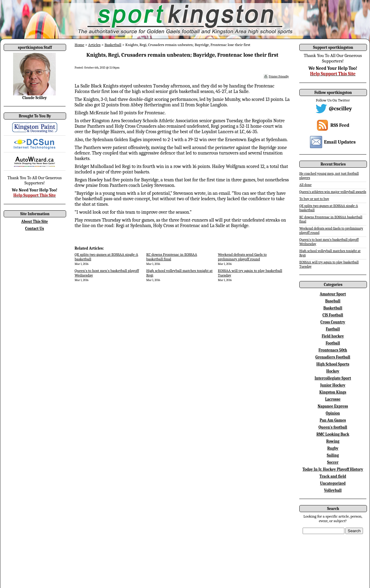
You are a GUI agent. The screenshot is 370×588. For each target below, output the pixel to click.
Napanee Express (333, 406)
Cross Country (333, 322)
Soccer (333, 462)
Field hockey (333, 336)
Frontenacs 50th (333, 350)
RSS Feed (340, 125)
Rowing (333, 441)
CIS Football (333, 315)
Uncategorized (333, 483)
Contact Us (35, 228)
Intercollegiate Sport (333, 378)
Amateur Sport (333, 294)
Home (80, 45)
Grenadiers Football (333, 357)
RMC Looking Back (333, 434)
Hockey (333, 371)
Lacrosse (333, 399)
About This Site (35, 221)
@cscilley (340, 109)
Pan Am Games (333, 420)
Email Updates (340, 142)
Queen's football (333, 427)
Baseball (333, 301)
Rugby (333, 448)
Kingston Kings (333, 392)
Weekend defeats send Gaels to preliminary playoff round (242, 257)
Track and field (333, 476)
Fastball (333, 329)
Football (333, 343)
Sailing (333, 455)
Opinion (333, 413)
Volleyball (333, 490)
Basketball (113, 45)
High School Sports (333, 364)
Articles (94, 45)
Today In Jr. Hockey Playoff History (333, 469)
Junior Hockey (333, 385)
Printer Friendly (279, 77)
